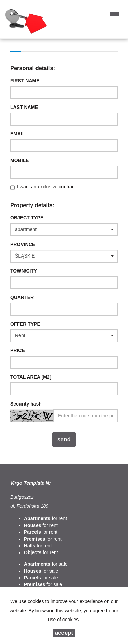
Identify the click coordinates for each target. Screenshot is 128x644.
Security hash (26, 404)
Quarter (22, 297)
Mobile (19, 160)
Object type (27, 218)
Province (23, 244)
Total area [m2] (31, 377)
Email (18, 134)
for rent (45, 518)
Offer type (25, 324)
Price (18, 350)
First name (25, 81)
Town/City (24, 271)
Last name (24, 107)
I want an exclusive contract (46, 187)
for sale (46, 564)
